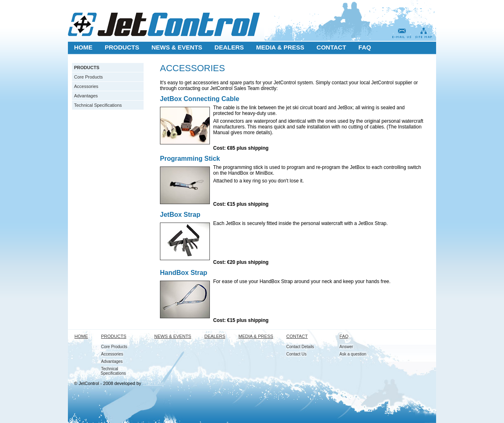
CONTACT (297, 336)
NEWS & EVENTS (173, 336)
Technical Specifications (98, 105)
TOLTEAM (153, 383)
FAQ (344, 336)
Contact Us (296, 354)
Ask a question (353, 354)
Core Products (88, 77)
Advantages (86, 96)
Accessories (86, 86)
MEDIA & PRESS (256, 336)
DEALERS (215, 336)
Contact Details (300, 347)
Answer (346, 347)
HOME (81, 336)
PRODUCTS (87, 67)
